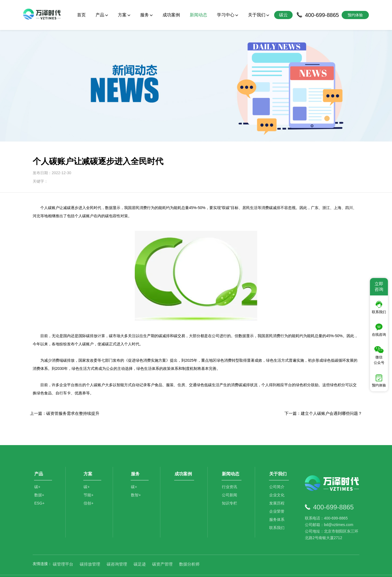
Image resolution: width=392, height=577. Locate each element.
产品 (102, 15)
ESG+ (39, 491)
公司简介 (278, 474)
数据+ (39, 482)
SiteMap (292, 569)
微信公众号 (379, 355)
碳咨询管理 (117, 550)
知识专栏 (230, 491)
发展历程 (278, 491)
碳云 (283, 15)
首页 (81, 15)
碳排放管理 (90, 550)
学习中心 (228, 15)
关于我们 (259, 15)
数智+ (136, 482)
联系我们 (278, 515)
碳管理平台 (63, 550)
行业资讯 (230, 474)
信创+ (89, 491)
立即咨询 (379, 287)
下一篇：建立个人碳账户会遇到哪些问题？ (323, 399)
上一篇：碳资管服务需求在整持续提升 (65, 399)
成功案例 (171, 15)
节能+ (89, 482)
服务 (146, 15)
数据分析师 (189, 550)
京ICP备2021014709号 (264, 569)
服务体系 (278, 507)
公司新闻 (230, 482)
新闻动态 (198, 15)
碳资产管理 (162, 550)
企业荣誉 (278, 499)
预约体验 (379, 381)
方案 (124, 15)
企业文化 (278, 482)
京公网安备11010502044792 (218, 569)
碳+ (37, 474)
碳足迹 (140, 550)
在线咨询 (379, 330)
